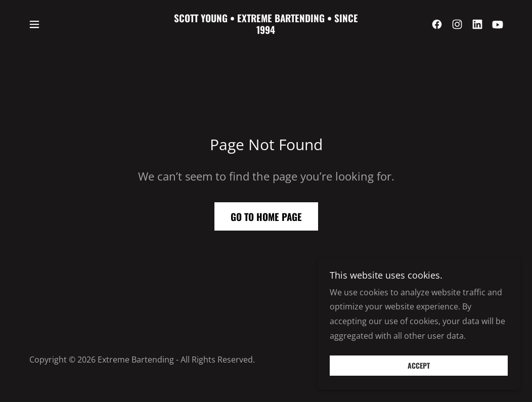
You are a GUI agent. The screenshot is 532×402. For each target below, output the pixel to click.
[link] (266, 31)
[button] (34, 24)
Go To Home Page (266, 216)
